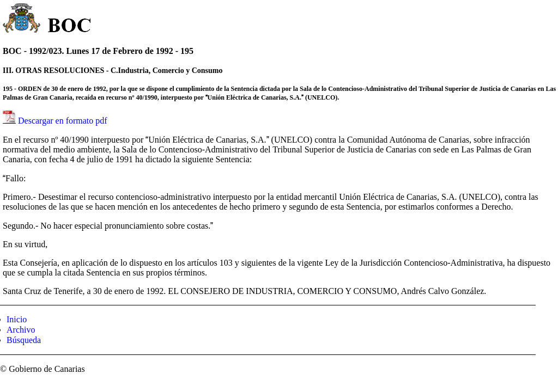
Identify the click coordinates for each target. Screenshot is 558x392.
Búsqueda (24, 340)
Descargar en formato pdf (63, 121)
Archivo (21, 330)
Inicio (17, 319)
